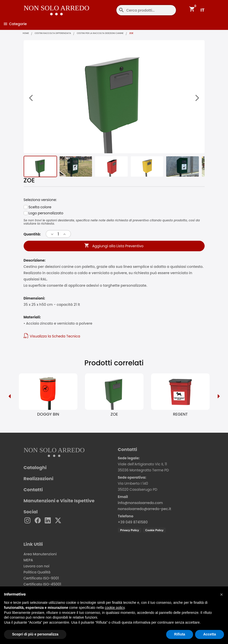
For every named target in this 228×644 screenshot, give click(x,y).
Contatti (33, 491)
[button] (221, 595)
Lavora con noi (37, 568)
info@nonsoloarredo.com (140, 504)
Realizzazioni (39, 480)
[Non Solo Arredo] (43, 6)
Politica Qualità (37, 574)
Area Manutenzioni (40, 556)
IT (203, 10)
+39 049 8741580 (133, 524)
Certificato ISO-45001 (42, 586)
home (27, 34)
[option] (48, 398)
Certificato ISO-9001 (41, 580)
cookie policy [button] (115, 608)
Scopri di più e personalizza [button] (35, 634)
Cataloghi (35, 469)
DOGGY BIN (48, 416)
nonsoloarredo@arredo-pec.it (145, 510)
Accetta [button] (210, 634)
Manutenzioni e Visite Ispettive (59, 502)
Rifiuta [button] (180, 634)
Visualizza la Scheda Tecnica (52, 337)
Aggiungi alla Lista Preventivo (114, 248)
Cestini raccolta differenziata (59, 34)
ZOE (114, 416)
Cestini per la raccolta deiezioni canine (115, 34)
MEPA (28, 562)
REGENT (180, 416)
